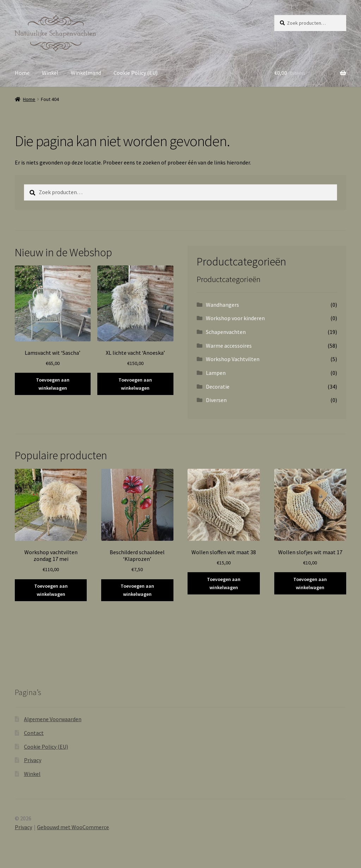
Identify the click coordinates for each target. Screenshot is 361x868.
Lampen (216, 373)
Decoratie (218, 387)
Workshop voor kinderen (235, 318)
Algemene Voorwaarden (53, 719)
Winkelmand (86, 73)
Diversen (216, 400)
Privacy (33, 760)
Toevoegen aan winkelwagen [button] (53, 384)
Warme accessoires (229, 346)
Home (22, 73)
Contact (34, 733)
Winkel (50, 73)
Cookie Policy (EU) (136, 73)
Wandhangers (222, 305)
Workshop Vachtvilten (233, 359)
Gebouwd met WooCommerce (73, 827)
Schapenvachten (226, 332)
